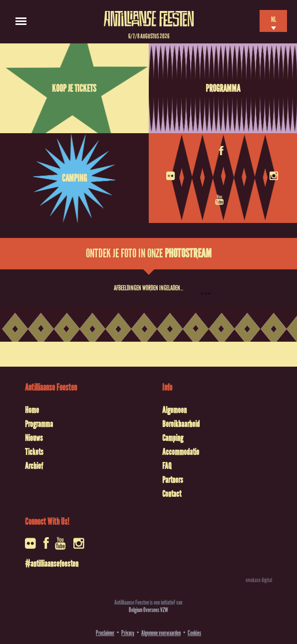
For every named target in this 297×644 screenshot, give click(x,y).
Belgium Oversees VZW (148, 610)
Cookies (194, 633)
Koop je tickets (74, 88)
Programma (223, 88)
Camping (74, 178)
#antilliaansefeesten (52, 564)
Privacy (128, 633)
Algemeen (174, 410)
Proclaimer (105, 633)
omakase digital (259, 580)
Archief (34, 466)
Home (32, 410)
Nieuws (34, 438)
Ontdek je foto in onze (149, 253)
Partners (173, 480)
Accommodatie (181, 452)
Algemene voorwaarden (161, 633)
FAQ (167, 466)
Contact (172, 494)
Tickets (34, 452)
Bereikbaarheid (181, 424)
